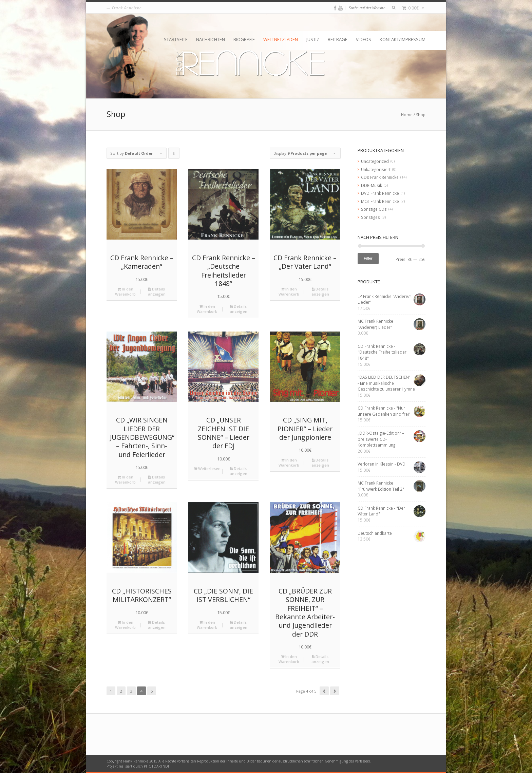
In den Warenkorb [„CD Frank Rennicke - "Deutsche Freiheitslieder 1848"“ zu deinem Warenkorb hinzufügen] (207, 309)
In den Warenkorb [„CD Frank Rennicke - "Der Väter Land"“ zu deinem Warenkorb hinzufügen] (289, 291)
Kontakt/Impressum (403, 39)
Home (407, 115)
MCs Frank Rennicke (380, 201)
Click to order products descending (174, 155)
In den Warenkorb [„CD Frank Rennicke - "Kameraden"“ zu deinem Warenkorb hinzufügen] (125, 291)
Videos (364, 39)
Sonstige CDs (374, 209)
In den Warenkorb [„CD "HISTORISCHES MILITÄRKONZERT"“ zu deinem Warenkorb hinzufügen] (125, 625)
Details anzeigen (157, 291)
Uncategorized (375, 161)
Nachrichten (211, 39)
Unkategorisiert (376, 169)
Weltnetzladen (281, 39)
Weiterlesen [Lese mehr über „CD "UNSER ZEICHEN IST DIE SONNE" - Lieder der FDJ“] (207, 468)
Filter (368, 258)
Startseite (176, 39)
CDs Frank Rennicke (380, 177)
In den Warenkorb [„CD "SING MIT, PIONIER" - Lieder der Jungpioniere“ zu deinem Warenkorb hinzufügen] (289, 463)
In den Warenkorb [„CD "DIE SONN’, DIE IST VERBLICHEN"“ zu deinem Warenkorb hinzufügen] (207, 625)
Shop (421, 115)
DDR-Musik (372, 185)
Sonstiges (370, 217)
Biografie (244, 39)
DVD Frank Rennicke (380, 193)
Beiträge (338, 39)
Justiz (313, 39)
